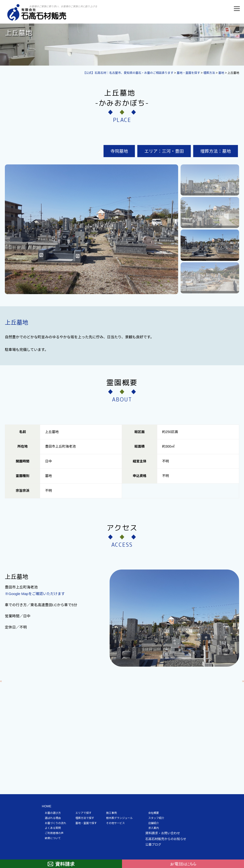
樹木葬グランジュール (119, 818)
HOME (47, 806)
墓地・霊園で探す (86, 823)
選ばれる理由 (53, 818)
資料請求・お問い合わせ (163, 833)
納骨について (53, 838)
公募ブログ (153, 845)
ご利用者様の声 (54, 833)
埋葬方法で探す (85, 818)
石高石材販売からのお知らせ (166, 839)
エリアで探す (83, 813)
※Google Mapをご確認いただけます (35, 594)
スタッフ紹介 (156, 818)
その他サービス (115, 823)
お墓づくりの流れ (55, 823)
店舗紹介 (154, 823)
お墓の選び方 (53, 813)
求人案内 (154, 828)
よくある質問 (53, 828)
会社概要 (154, 813)
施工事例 (111, 813)
